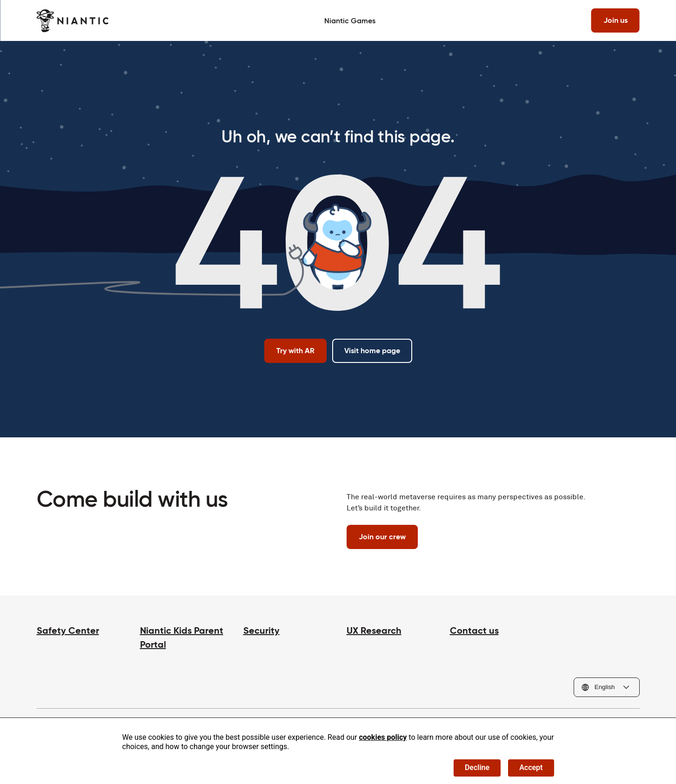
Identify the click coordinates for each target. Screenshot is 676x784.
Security (261, 630)
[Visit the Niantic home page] (73, 21)
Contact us (474, 630)
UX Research (374, 630)
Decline (477, 767)
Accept (531, 767)
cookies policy (383, 737)
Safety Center (68, 630)
